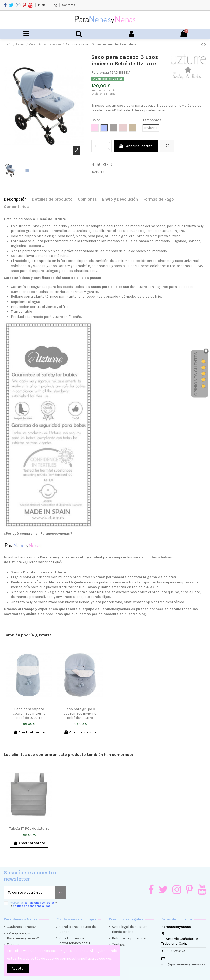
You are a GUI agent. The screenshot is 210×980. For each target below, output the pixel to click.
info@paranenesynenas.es (183, 964)
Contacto (69, 5)
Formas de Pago (159, 199)
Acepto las (33, 904)
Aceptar (18, 968)
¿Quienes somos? (21, 927)
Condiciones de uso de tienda (77, 929)
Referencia (100, 72)
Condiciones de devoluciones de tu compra (75, 943)
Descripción (15, 199)
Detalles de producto (52, 199)
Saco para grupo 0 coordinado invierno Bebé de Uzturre (80, 713)
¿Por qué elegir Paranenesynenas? (23, 936)
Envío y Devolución (120, 199)
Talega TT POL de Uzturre (29, 829)
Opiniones (87, 199)
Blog (54, 5)
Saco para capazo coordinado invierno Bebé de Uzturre (29, 713)
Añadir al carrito (136, 146)
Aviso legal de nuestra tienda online (130, 929)
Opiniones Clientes (196, 374)
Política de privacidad (130, 938)
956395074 (176, 951)
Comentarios (16, 206)
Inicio (42, 5)
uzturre (98, 172)
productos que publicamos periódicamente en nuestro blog (96, 614)
